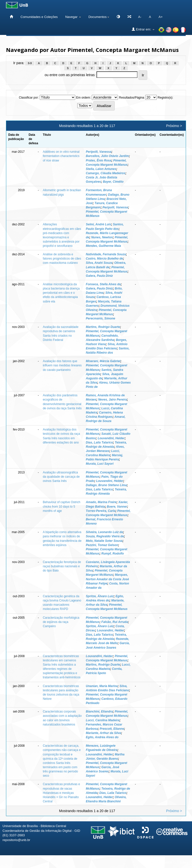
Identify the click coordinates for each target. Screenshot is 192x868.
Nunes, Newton (102, 237)
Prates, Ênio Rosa (98, 160)
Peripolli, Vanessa (98, 152)
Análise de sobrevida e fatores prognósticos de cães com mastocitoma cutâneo (62, 259)
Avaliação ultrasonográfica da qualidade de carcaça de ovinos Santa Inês (61, 477)
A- (140, 17)
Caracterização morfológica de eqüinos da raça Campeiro (61, 622)
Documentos (99, 17)
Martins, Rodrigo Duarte (103, 327)
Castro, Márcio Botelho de (104, 259)
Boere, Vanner (117, 507)
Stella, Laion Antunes (101, 169)
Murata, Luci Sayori (100, 464)
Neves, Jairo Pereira (113, 400)
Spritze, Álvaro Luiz (100, 596)
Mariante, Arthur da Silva (103, 733)
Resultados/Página (132, 98)
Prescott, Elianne (112, 729)
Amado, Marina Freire (101, 502)
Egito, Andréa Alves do (102, 737)
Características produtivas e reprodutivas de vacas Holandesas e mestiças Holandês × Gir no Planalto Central (61, 793)
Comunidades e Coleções (39, 17)
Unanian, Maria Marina (102, 686)
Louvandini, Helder (111, 438)
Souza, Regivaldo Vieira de (105, 536)
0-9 (30, 63)
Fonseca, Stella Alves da (103, 284)
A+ (160, 17)
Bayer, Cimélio (113, 182)
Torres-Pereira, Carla (100, 511)
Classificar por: (29, 98)
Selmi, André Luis (98, 224)
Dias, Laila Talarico (99, 442)
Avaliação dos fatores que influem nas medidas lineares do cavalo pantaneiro (62, 365)
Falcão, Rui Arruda (114, 622)
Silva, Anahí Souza (99, 263)
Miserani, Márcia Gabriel (103, 361)
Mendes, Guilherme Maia (103, 246)
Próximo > (174, 126)
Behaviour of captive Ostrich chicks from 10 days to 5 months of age (61, 506)
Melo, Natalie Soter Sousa (104, 541)
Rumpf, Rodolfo (112, 554)
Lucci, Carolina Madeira (103, 720)
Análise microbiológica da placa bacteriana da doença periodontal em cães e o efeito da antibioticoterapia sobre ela (61, 293)
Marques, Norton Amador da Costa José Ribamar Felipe (107, 579)
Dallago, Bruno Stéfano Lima (106, 485)
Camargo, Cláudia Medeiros (105, 173)
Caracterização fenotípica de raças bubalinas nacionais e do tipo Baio (62, 566)
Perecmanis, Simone (100, 318)
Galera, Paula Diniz (99, 276)
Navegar (73, 17)
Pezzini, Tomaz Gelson (102, 545)
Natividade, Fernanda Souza (106, 254)
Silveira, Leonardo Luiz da (104, 532)
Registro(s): (165, 98)
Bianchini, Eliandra (99, 712)
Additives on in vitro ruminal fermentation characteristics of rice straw (61, 156)
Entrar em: (143, 29)
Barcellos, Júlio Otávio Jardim (107, 156)
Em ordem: (84, 98)
